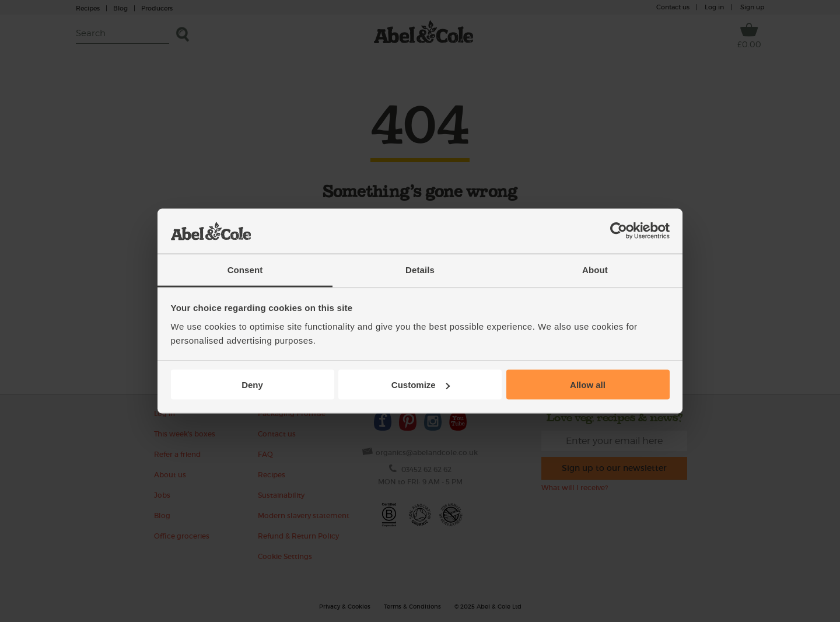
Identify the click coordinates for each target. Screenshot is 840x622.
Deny (252, 385)
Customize (421, 385)
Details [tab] (420, 269)
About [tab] (595, 269)
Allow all (588, 385)
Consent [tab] (245, 269)
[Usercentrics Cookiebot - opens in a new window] (619, 231)
